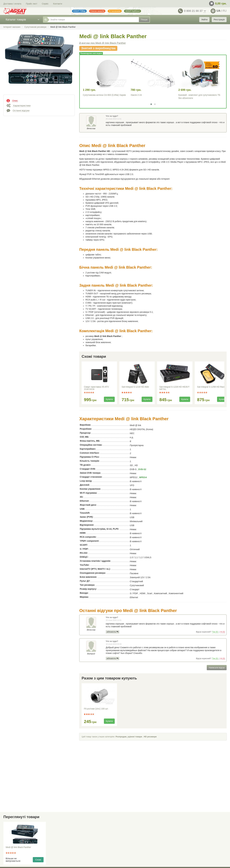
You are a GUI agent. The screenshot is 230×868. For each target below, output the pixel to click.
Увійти (204, 20)
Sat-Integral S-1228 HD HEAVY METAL (174, 388)
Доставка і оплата (12, 4)
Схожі (38, 860)
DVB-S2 (142, 469)
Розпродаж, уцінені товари (129, 737)
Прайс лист (32, 4)
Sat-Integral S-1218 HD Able (135, 387)
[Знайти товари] (93, 20)
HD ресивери (150, 737)
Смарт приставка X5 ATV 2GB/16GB (96, 388)
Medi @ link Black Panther (18, 847)
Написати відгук (217, 668)
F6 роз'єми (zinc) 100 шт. (96, 709)
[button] (151, 104)
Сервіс (45, 4)
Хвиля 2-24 (136, 95)
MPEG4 (143, 477)
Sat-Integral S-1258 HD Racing (212, 387)
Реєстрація (219, 20)
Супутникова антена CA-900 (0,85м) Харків (104, 95)
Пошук (144, 20)
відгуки (103, 43)
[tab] (39, 100)
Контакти (58, 4)
